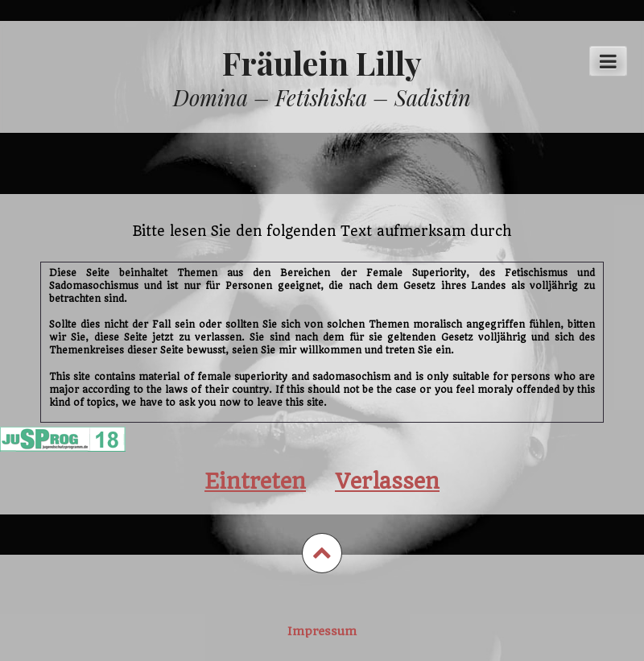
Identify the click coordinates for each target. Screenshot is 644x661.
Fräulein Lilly (322, 62)
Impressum (322, 631)
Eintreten (255, 481)
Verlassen (387, 481)
